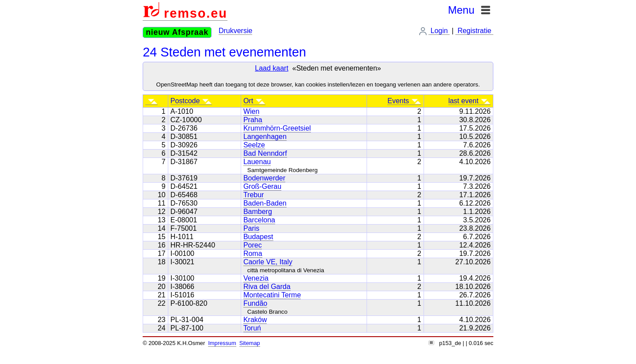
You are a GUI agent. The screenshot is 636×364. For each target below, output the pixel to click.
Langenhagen (265, 137)
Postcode (191, 101)
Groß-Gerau (262, 186)
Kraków (255, 320)
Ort (254, 101)
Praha (253, 120)
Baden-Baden (265, 203)
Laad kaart (272, 68)
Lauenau (257, 162)
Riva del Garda (267, 287)
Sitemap (250, 343)
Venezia (256, 278)
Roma (253, 253)
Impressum (222, 343)
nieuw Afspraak (177, 32)
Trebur (254, 195)
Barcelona (259, 220)
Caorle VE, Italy (268, 262)
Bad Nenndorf (265, 153)
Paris (251, 228)
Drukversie (235, 31)
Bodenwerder (264, 178)
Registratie (474, 31)
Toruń (252, 328)
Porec (253, 245)
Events (404, 101)
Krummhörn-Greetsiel (277, 128)
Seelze (254, 145)
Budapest (258, 237)
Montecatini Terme (272, 295)
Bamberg (258, 212)
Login (439, 31)
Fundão (255, 303)
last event (469, 101)
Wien (251, 111)
